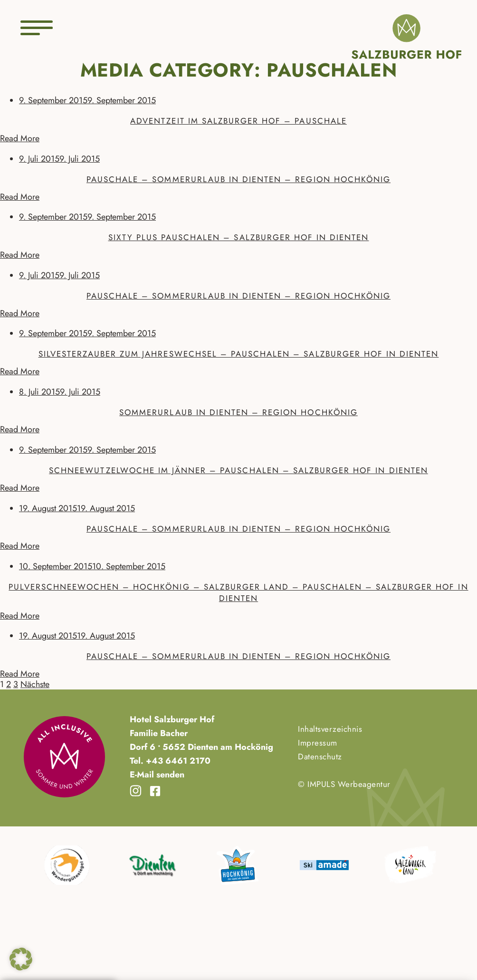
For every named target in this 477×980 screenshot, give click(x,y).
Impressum (318, 743)
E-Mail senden (157, 775)
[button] (21, 959)
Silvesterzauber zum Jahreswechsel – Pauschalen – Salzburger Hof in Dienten (239, 354)
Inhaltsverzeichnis (330, 729)
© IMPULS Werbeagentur (344, 784)
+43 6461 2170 (177, 761)
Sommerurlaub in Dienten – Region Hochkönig (238, 412)
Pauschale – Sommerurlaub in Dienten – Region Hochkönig (238, 179)
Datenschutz (320, 757)
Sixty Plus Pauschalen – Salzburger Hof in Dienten (239, 237)
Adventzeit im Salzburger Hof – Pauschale (238, 121)
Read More (20, 138)
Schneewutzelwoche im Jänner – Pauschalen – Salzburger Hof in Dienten (238, 470)
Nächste (35, 684)
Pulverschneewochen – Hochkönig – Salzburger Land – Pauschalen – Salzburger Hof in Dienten (238, 592)
